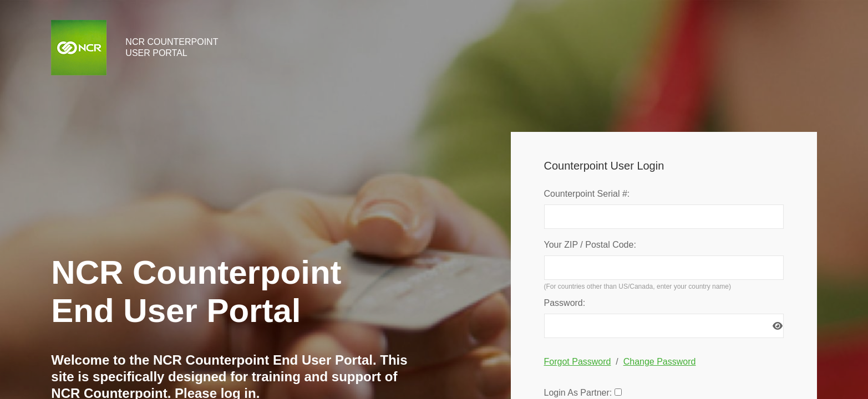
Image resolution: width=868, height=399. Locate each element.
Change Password (660, 362)
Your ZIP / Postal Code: (590, 245)
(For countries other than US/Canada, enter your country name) (638, 287)
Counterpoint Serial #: (587, 194)
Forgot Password (578, 362)
